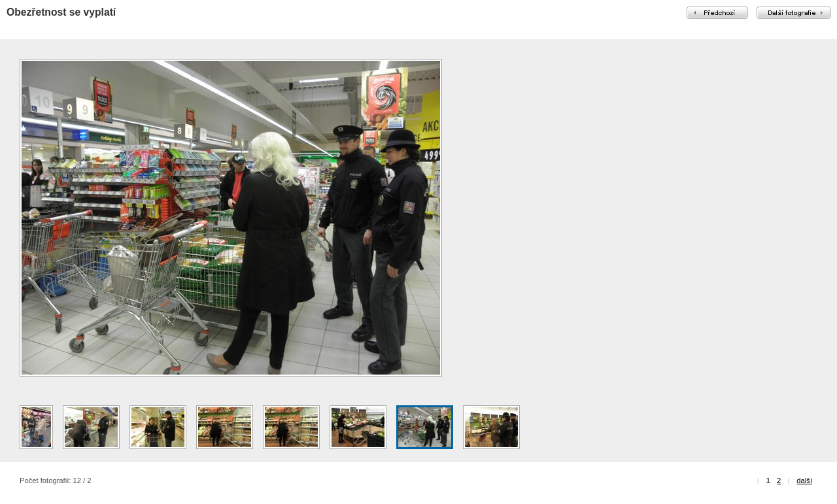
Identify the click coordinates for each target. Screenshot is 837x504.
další (804, 480)
